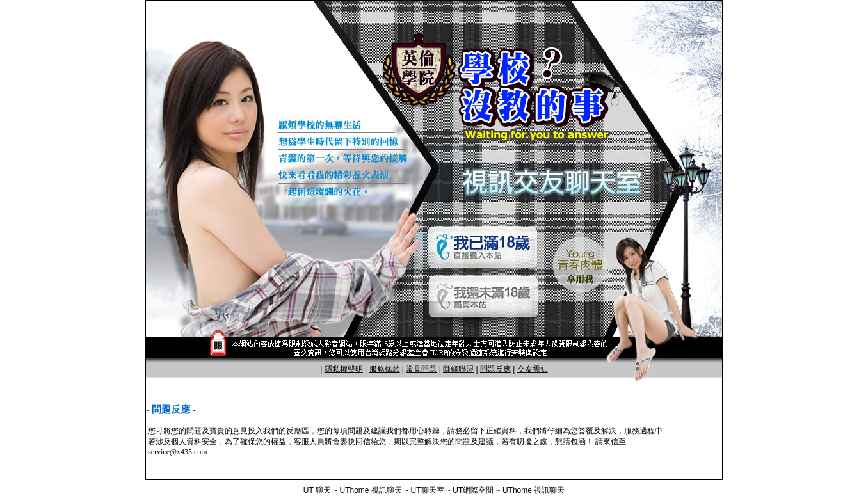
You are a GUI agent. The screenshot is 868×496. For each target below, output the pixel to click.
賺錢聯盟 (458, 369)
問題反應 (495, 369)
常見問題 (421, 369)
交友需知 (533, 369)
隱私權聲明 (344, 369)
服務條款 (385, 369)
